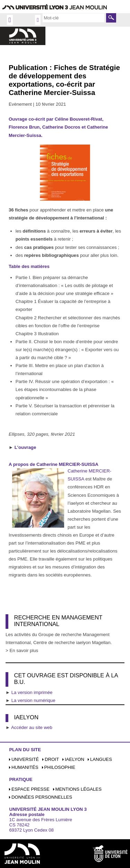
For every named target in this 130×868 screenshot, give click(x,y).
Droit (52, 759)
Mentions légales (79, 789)
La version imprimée (32, 692)
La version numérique (33, 700)
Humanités (25, 767)
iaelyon (75, 759)
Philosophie (60, 767)
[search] (73, 18)
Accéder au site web (32, 727)
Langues (101, 759)
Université (25, 759)
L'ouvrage (25, 447)
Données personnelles (42, 797)
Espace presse (31, 789)
